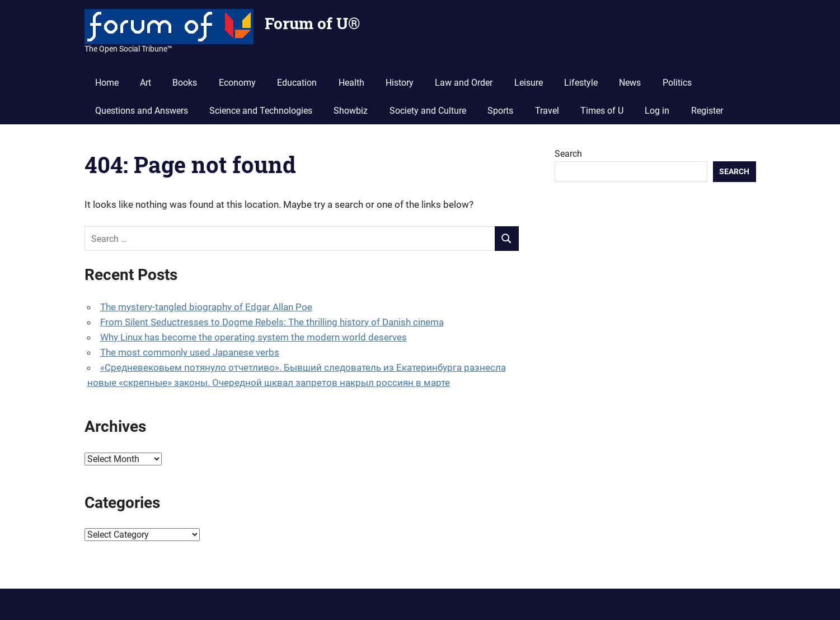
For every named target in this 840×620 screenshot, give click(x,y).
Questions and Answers (142, 111)
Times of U (602, 111)
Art (146, 83)
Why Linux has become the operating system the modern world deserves (254, 337)
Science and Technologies (261, 111)
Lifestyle (581, 83)
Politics (677, 83)
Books (185, 83)
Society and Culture (428, 111)
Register (707, 111)
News (630, 83)
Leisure (529, 83)
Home (107, 83)
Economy (237, 83)
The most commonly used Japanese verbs (190, 352)
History (400, 83)
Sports (500, 111)
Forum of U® (312, 23)
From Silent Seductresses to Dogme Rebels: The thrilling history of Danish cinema (272, 322)
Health (351, 83)
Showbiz (351, 111)
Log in (657, 111)
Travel (547, 111)
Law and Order (464, 83)
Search (568, 154)
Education (297, 83)
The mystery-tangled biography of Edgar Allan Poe (206, 307)
